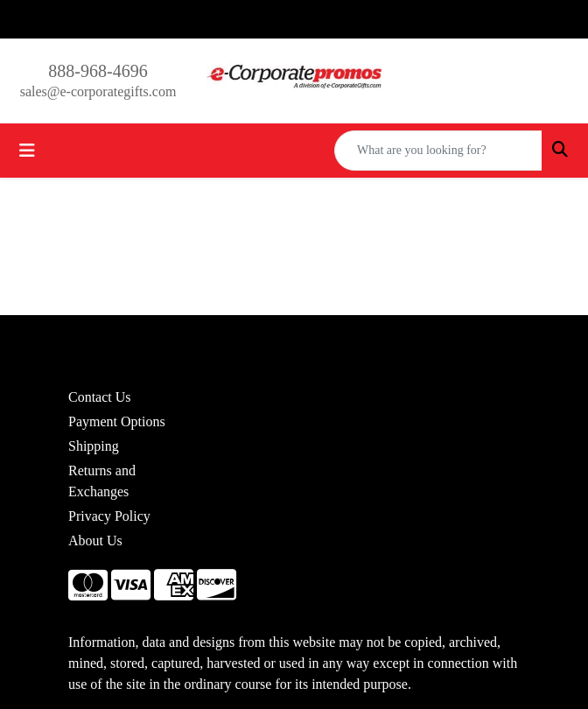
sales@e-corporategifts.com (98, 91)
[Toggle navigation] (27, 151)
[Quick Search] (438, 151)
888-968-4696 (98, 71)
